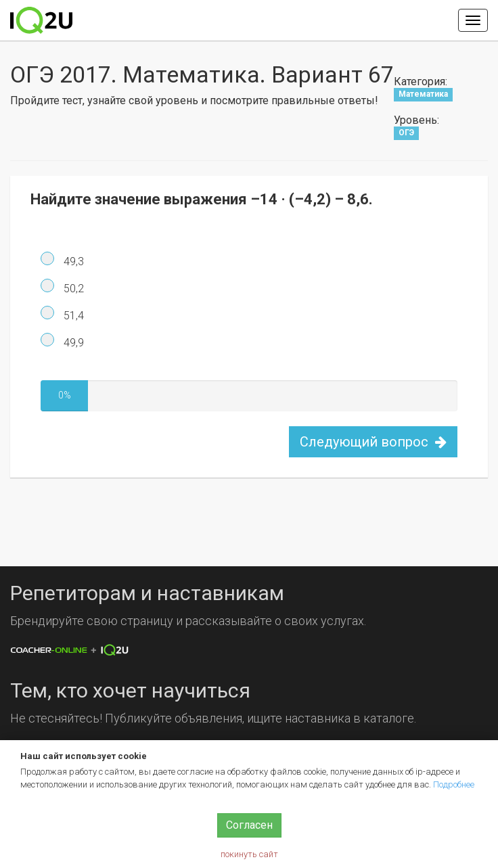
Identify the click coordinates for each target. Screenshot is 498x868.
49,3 (72, 261)
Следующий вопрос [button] (373, 442)
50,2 (72, 289)
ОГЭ (406, 133)
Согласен (249, 825)
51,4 (72, 316)
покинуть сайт (249, 854)
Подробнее (454, 784)
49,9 (72, 343)
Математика (423, 95)
